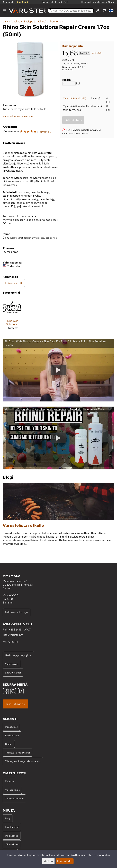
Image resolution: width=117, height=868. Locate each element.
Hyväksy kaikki (65, 861)
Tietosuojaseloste (14, 798)
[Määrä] (69, 84)
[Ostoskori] (104, 11)
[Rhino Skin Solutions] (12, 315)
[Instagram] (13, 692)
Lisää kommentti (14, 283)
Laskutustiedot (13, 673)
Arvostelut (16, 2)
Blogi (8, 818)
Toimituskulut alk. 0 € (55, 2)
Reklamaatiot (12, 735)
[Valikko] (4, 11)
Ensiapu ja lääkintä (36, 21)
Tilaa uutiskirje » (15, 704)
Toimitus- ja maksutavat (17, 753)
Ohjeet (9, 744)
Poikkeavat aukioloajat (17, 612)
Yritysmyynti (12, 664)
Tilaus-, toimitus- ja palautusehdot (23, 761)
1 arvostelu (45, 132)
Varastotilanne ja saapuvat (19, 116)
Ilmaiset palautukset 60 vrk (98, 2)
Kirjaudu (9, 781)
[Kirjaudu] (98, 11)
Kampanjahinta (73, 46)
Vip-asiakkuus (12, 790)
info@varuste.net (13, 635)
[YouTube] (21, 692)
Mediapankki (12, 836)
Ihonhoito (56, 21)
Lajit (7, 21)
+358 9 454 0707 (20, 630)
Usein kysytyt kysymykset (18, 655)
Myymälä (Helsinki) (74, 98)
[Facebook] (6, 692)
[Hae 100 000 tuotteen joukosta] (71, 11)
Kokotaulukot (12, 827)
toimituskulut (97, 53)
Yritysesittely (12, 844)
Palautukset (11, 727)
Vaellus (17, 21)
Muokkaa (48, 861)
